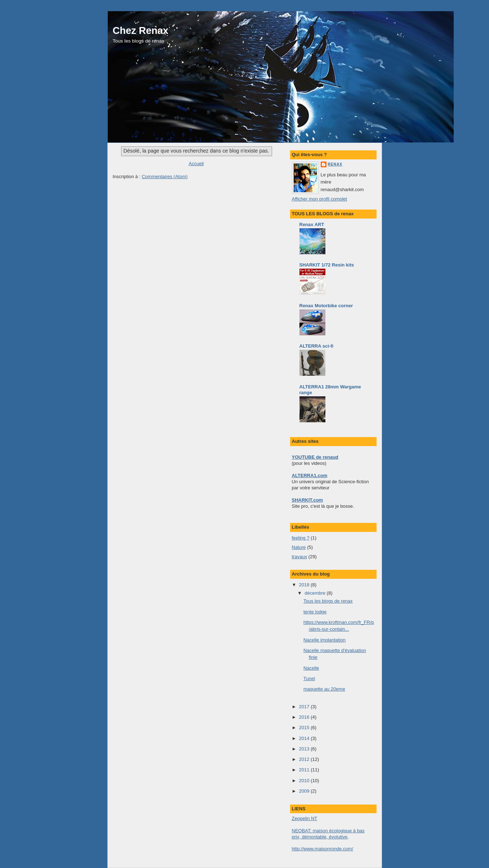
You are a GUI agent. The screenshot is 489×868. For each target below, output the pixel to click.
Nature (299, 547)
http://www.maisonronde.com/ (323, 849)
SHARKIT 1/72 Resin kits (327, 265)
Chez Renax (141, 30)
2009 (305, 791)
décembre (315, 593)
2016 (305, 717)
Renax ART (312, 224)
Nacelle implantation (324, 640)
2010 (305, 781)
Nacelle (311, 668)
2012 (305, 759)
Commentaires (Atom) (165, 177)
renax (335, 164)
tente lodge (315, 612)
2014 (305, 738)
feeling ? (301, 538)
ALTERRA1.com (310, 475)
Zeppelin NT (305, 818)
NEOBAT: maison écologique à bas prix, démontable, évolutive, (328, 834)
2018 (305, 585)
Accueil (196, 164)
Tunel (309, 678)
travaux (300, 557)
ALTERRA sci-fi (317, 346)
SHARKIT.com (308, 500)
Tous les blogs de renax (328, 601)
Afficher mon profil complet (320, 199)
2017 (305, 707)
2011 (305, 770)
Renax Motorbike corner (326, 306)
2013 (305, 749)
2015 (305, 728)
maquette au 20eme (324, 689)
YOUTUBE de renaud (315, 457)
